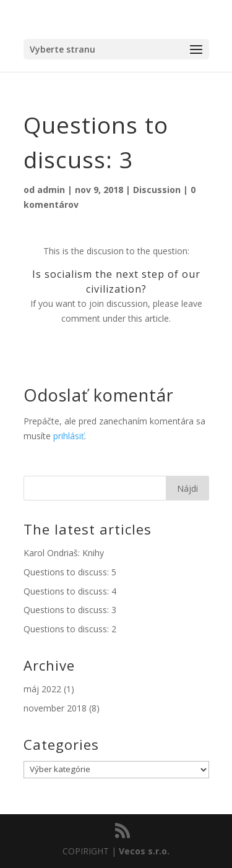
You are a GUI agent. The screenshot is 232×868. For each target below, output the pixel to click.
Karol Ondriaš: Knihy (64, 553)
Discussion (157, 190)
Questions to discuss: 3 (70, 610)
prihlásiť (69, 436)
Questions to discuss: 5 (70, 572)
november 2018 (55, 708)
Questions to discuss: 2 (70, 629)
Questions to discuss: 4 (70, 591)
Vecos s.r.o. (144, 851)
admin (51, 190)
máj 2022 (42, 689)
